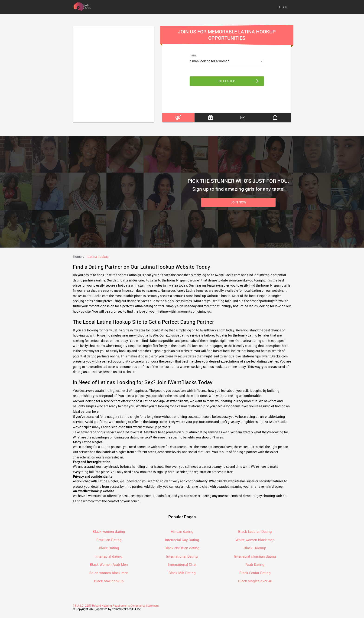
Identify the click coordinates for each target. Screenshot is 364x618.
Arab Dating (255, 564)
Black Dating (109, 548)
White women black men (255, 540)
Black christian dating (182, 548)
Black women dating (109, 531)
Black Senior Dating (255, 573)
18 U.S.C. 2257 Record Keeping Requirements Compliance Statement (116, 605)
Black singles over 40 (255, 581)
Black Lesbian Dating (255, 531)
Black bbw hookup (109, 581)
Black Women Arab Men (109, 564)
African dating (182, 531)
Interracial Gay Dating (182, 540)
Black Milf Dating (182, 573)
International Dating (182, 556)
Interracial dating (109, 556)
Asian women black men (109, 573)
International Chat (182, 564)
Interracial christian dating (255, 556)
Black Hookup (255, 548)
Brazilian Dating (109, 540)
